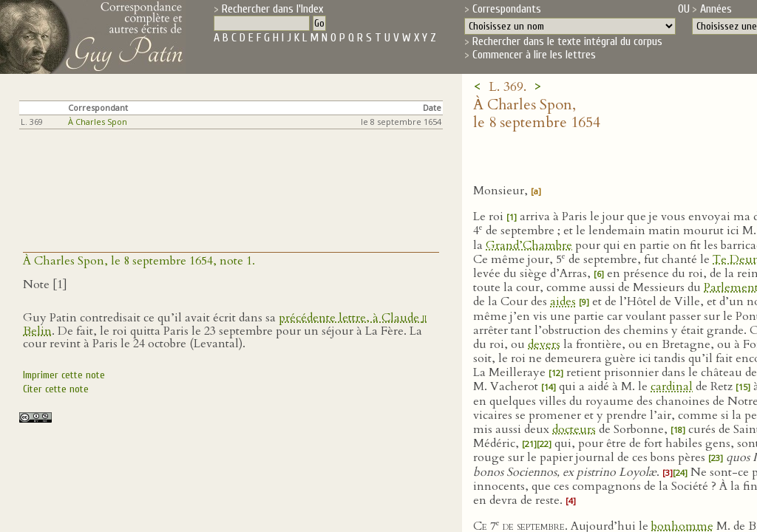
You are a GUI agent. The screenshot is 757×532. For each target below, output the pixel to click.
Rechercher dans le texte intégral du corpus (567, 41)
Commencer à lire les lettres (534, 55)
